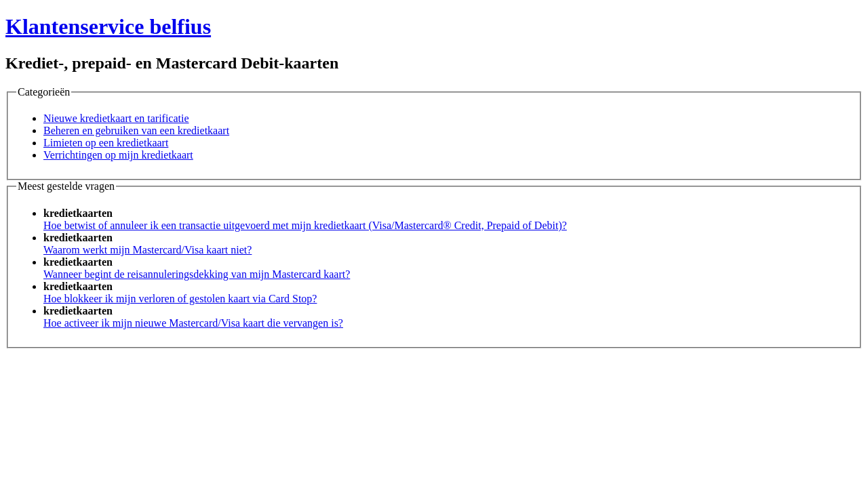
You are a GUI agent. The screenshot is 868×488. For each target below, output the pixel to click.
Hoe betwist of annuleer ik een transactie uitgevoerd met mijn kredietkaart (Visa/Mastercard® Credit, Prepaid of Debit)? (305, 225)
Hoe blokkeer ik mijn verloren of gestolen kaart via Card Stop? (180, 299)
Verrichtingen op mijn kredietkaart (118, 155)
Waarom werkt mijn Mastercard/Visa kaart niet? (147, 250)
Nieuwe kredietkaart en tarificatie (116, 118)
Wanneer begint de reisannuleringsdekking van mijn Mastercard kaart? (197, 274)
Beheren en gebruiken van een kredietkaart (136, 130)
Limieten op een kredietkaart (106, 143)
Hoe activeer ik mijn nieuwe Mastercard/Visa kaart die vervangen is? (193, 323)
